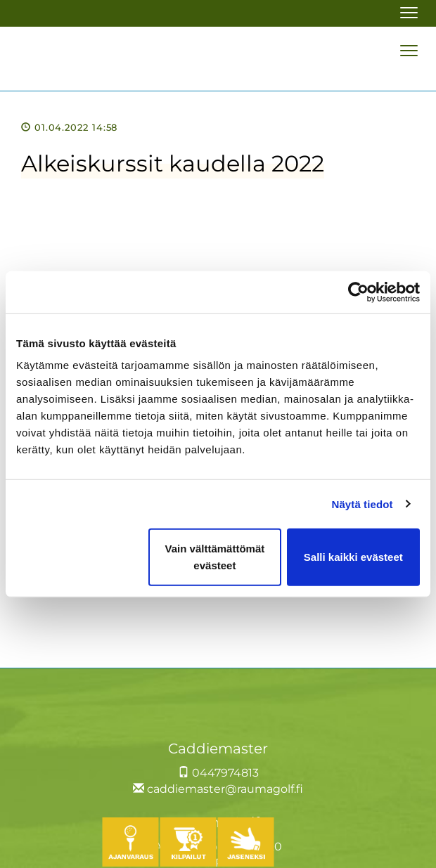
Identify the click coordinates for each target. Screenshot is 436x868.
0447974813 (218, 773)
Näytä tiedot (363, 504)
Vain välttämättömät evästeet (215, 557)
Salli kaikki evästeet (353, 557)
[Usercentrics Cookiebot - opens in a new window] (358, 292)
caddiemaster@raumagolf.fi (218, 789)
